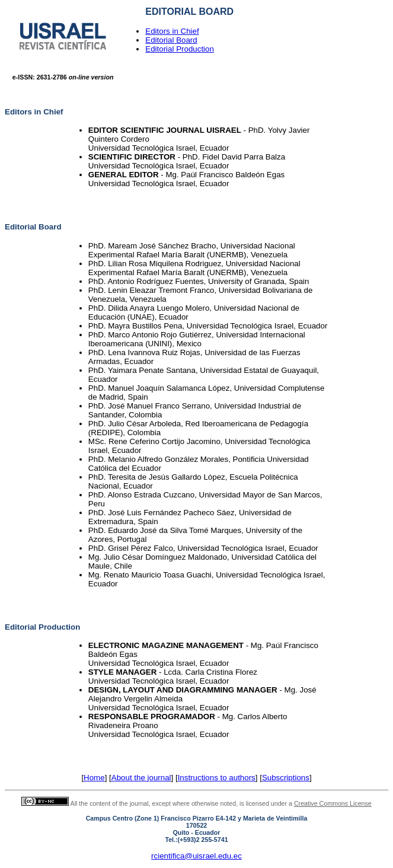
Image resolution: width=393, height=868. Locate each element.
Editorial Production (180, 49)
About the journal (141, 778)
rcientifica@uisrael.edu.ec (196, 856)
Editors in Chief (172, 31)
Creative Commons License (333, 803)
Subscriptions (286, 778)
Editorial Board (171, 40)
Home (94, 778)
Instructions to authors (217, 778)
